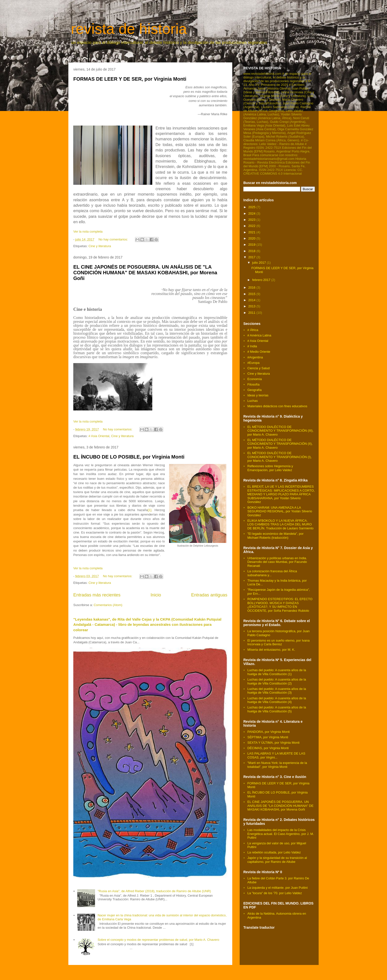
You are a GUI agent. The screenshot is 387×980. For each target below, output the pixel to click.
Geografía (254, 390)
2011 (252, 313)
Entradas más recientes (97, 595)
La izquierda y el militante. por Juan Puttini (277, 888)
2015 (252, 294)
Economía (255, 379)
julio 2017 (260, 263)
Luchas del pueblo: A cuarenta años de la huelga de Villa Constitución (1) (277, 672)
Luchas (252, 401)
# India (252, 346)
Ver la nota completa (88, 231)
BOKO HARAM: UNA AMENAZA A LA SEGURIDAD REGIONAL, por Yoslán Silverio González (280, 511)
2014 (252, 300)
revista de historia (129, 29)
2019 (252, 245)
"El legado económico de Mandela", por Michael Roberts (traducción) (275, 536)
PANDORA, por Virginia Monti (268, 732)
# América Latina (259, 335)
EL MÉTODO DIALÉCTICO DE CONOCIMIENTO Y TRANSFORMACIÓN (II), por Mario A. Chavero (280, 444)
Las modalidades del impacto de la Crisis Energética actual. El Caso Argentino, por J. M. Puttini (281, 834)
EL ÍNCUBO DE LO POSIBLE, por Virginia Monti (129, 457)
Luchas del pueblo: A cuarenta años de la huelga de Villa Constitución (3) (277, 691)
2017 (252, 257)
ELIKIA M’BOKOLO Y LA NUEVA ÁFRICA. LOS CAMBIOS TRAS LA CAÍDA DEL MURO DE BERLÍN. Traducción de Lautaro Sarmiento (280, 524)
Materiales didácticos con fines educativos (277, 406)
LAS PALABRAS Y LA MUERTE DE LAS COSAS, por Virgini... (276, 755)
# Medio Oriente (259, 352)
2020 (252, 238)
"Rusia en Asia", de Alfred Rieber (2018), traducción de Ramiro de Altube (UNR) (154, 891)
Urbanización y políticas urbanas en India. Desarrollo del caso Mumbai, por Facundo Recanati (277, 562)
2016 (252, 287)
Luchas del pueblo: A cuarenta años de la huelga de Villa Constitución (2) (277, 681)
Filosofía (253, 384)
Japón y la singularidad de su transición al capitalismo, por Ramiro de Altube (277, 860)
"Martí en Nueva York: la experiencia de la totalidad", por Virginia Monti (277, 765)
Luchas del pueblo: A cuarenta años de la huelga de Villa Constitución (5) (277, 709)
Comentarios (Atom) (108, 605)
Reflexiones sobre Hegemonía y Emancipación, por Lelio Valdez (270, 468)
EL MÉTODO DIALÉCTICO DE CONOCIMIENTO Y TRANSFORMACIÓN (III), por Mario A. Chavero (280, 431)
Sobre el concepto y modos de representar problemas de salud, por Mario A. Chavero (158, 940)
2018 (252, 251)
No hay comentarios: (114, 239)
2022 (252, 226)
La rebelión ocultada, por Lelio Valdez (274, 852)
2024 (252, 213)
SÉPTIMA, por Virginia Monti (268, 737)
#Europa (253, 363)
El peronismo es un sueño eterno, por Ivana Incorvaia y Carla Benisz (278, 642)
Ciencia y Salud (258, 368)
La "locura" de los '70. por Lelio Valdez (275, 893)
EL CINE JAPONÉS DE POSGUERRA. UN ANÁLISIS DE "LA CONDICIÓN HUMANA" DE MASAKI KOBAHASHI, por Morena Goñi (145, 273)
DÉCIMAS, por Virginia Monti (268, 748)
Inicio (156, 595)
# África (253, 330)
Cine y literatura (100, 246)
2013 (252, 306)
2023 (252, 220)
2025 (252, 207)
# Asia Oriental (99, 436)
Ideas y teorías (258, 395)
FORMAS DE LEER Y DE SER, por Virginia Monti (130, 79)
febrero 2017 (262, 280)
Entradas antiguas (209, 595)
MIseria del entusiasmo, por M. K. (271, 650)
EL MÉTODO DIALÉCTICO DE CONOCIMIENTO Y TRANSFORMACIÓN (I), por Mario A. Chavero (280, 457)
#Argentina (255, 357)
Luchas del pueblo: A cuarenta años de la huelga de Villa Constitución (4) (277, 700)
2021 (252, 232)
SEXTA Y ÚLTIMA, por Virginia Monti (273, 743)
